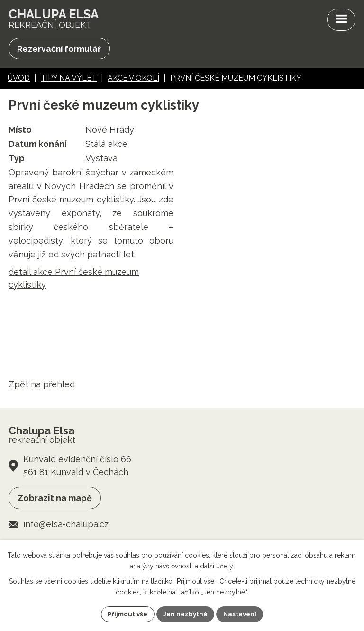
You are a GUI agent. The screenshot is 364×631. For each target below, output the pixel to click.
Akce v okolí (133, 79)
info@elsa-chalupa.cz (66, 526)
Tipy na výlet (69, 79)
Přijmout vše (126, 613)
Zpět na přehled (42, 385)
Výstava (101, 159)
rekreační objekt (55, 19)
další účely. (217, 566)
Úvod (19, 79)
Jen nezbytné (186, 613)
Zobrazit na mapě (55, 499)
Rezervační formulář (60, 50)
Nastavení (242, 613)
